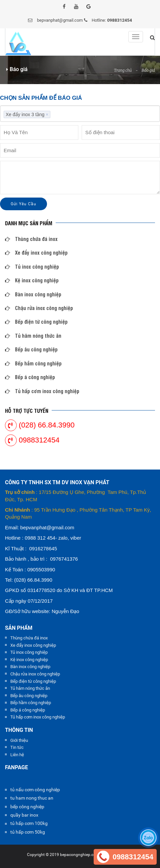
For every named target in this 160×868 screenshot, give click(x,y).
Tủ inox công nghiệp (32, 266)
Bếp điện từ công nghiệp (36, 322)
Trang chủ (123, 70)
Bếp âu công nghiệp (31, 349)
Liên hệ (17, 755)
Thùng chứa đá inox (31, 239)
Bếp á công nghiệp (30, 377)
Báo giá (148, 70)
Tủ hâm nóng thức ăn (33, 336)
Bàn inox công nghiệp (33, 294)
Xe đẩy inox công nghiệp (36, 252)
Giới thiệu (19, 740)
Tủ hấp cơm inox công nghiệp (42, 391)
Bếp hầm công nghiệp (33, 363)
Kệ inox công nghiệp (32, 280)
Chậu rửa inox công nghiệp (39, 308)
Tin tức (17, 747)
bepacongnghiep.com (80, 855)
